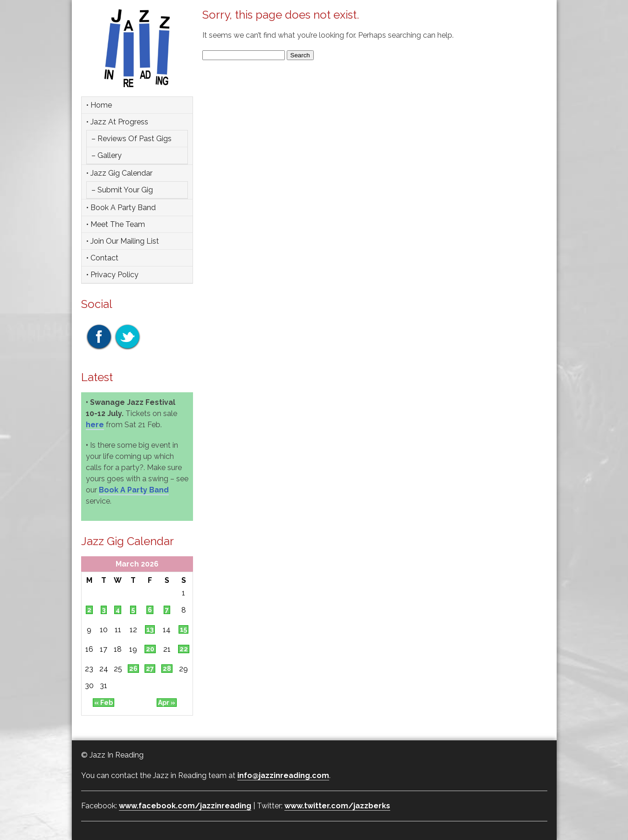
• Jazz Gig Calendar (119, 173)
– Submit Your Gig (122, 190)
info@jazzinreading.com (283, 775)
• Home (99, 105)
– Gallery (107, 155)
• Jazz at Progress (117, 122)
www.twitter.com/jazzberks (337, 806)
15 (183, 629)
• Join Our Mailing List (123, 241)
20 (150, 649)
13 (150, 629)
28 (167, 669)
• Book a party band (121, 208)
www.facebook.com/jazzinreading (185, 806)
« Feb (104, 703)
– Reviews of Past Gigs (131, 139)
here (95, 425)
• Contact (102, 258)
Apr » (167, 703)
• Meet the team (116, 224)
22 (184, 649)
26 (133, 669)
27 (150, 669)
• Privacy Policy (112, 275)
